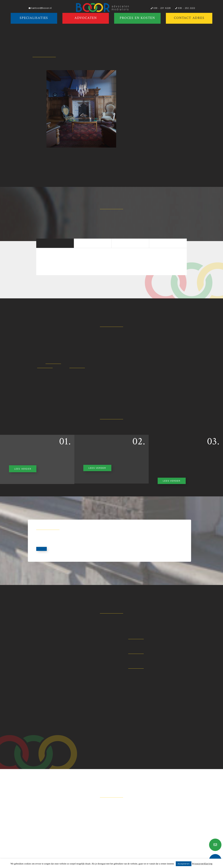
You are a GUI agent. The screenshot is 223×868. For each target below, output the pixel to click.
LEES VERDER (23, 469)
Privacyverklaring (202, 864)
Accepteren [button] (184, 864)
